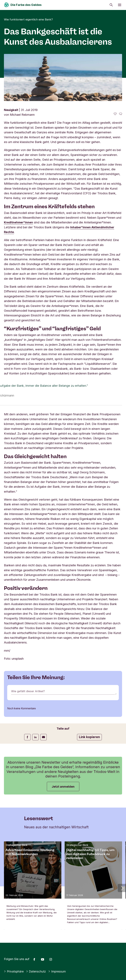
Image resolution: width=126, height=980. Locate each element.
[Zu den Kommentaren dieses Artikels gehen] (121, 114)
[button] (122, 888)
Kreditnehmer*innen (19, 222)
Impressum (59, 971)
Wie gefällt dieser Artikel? (29, 691)
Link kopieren (89, 737)
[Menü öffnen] (120, 5)
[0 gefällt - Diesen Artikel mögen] (115, 114)
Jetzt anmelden (63, 786)
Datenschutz (37, 971)
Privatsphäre (14, 971)
